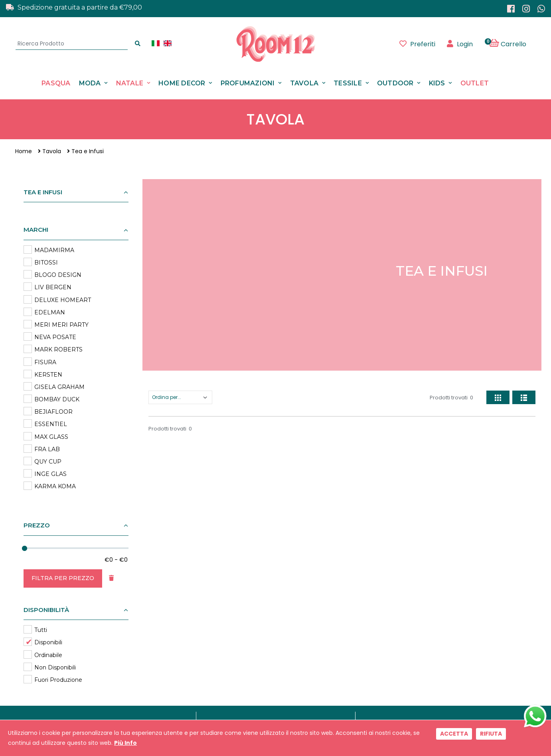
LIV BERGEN (53, 287)
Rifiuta (491, 734)
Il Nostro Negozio (258, 622)
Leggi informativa (384, 556)
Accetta (454, 734)
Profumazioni (248, 83)
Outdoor (395, 83)
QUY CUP (48, 462)
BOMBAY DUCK (57, 399)
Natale (130, 83)
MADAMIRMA (54, 250)
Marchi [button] (36, 230)
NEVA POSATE (55, 337)
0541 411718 (130, 687)
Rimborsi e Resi (256, 664)
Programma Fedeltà (263, 674)
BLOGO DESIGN (58, 275)
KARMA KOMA (55, 486)
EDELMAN (50, 312)
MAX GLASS (51, 437)
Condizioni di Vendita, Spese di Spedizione (292, 653)
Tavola (304, 83)
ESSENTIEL (51, 424)
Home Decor (182, 83)
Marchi (245, 601)
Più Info (125, 743)
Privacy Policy (254, 632)
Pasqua (56, 83)
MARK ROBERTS (58, 349)
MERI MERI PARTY (61, 325)
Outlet (475, 83)
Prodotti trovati (451, 398)
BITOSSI (46, 263)
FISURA (45, 362)
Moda (90, 83)
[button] (512, 44)
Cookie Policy (254, 643)
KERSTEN (48, 375)
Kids (437, 83)
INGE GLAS (50, 474)
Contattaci (250, 611)
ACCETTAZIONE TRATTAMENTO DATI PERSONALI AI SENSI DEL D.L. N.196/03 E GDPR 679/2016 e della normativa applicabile (337, 554)
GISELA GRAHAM (59, 387)
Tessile (348, 83)
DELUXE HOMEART (63, 300)
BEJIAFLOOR (53, 412)
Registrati (399, 533)
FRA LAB (47, 449)
